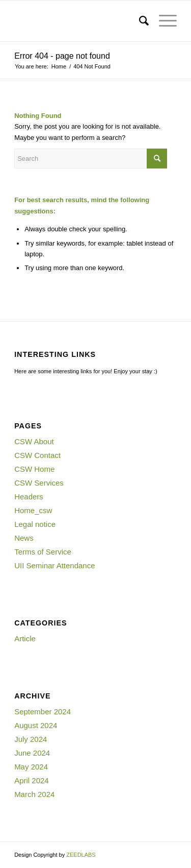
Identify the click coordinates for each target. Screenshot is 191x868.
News (24, 538)
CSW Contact (37, 455)
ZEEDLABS (81, 855)
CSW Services (39, 483)
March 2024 (34, 794)
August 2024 (36, 725)
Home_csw (33, 510)
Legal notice (35, 524)
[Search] (139, 21)
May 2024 (31, 767)
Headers (29, 497)
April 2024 (32, 780)
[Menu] (163, 21)
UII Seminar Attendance (54, 565)
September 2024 (43, 712)
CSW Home (34, 469)
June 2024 (32, 753)
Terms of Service (43, 552)
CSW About (34, 441)
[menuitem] (139, 21)
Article (25, 638)
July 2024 (31, 739)
